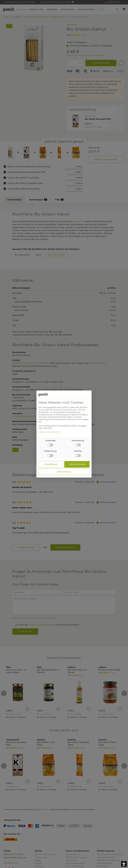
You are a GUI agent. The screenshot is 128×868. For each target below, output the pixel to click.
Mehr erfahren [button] (64, 472)
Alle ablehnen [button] (51, 464)
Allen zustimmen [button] (77, 464)
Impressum (43, 432)
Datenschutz (55, 432)
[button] (124, 864)
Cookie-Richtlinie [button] (54, 417)
